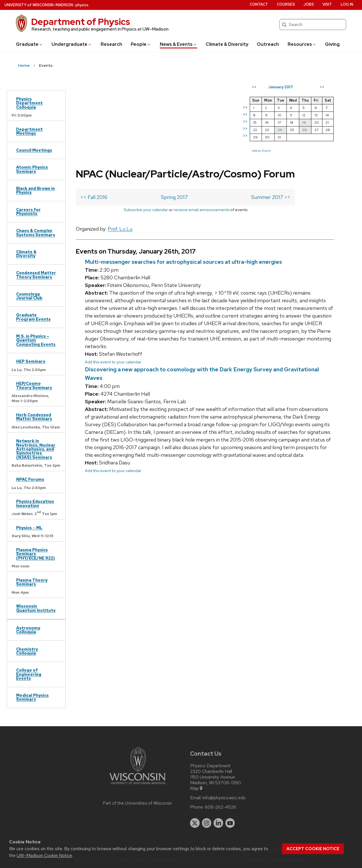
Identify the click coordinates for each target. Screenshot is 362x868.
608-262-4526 (220, 807)
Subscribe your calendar (146, 210)
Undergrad (72, 44)
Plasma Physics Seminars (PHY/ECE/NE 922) (35, 554)
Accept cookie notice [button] (313, 849)
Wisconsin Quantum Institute (36, 608)
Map (197, 788)
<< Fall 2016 (94, 197)
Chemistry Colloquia (27, 651)
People (141, 44)
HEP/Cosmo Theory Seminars (34, 385)
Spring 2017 (174, 197)
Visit (327, 4)
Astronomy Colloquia (28, 630)
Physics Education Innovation (35, 503)
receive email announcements (202, 210)
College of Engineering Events (29, 674)
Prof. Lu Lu (120, 229)
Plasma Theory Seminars (32, 582)
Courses (286, 4)
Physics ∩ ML (29, 528)
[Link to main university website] (137, 785)
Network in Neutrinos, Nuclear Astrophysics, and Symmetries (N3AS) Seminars (36, 449)
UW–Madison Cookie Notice (44, 855)
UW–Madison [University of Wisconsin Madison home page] (39, 5)
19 (304, 122)
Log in (347, 4)
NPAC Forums (30, 479)
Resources (302, 44)
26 (305, 130)
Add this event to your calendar (113, 362)
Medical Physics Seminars (32, 697)
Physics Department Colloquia (29, 103)
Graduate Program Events (33, 317)
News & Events (178, 44)
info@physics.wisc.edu (224, 798)
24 (280, 130)
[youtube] (230, 823)
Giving (332, 44)
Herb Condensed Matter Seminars (34, 417)
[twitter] (195, 823)
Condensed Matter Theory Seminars (36, 275)
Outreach (268, 44)
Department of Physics (81, 22)
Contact (259, 4)
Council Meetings (34, 150)
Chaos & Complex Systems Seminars (36, 232)
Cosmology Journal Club (29, 296)
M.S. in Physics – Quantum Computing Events (36, 340)
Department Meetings (29, 131)
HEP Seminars (31, 361)
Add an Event (261, 151)
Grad (29, 44)
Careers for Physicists (28, 212)
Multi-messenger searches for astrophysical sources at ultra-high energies (183, 262)
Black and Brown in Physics (35, 190)
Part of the (137, 803)
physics (82, 5)
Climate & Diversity (227, 44)
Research (111, 44)
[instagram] (207, 823)
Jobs (309, 4)
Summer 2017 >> (271, 197)
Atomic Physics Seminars (32, 169)
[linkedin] (218, 823)
